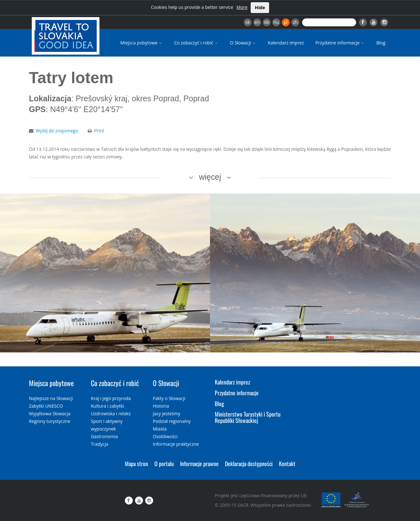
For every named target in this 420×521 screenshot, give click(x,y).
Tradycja (100, 444)
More (242, 7)
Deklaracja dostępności (249, 464)
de (267, 22)
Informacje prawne (199, 464)
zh (295, 22)
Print (99, 131)
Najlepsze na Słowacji (51, 398)
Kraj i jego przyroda (111, 398)
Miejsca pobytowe (142, 43)
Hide (260, 7)
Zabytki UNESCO (46, 406)
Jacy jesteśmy (166, 414)
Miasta (160, 429)
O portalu (164, 464)
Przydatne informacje (340, 43)
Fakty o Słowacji (169, 398)
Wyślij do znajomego (57, 131)
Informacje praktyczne (176, 444)
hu (276, 22)
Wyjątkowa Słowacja (50, 414)
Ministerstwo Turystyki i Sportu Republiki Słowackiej (248, 417)
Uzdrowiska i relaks (111, 414)
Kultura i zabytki (107, 406)
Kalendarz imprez (286, 43)
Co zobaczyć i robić (196, 43)
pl (286, 22)
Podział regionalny (172, 421)
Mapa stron (136, 464)
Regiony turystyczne (50, 421)
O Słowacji (243, 43)
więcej (210, 177)
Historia (161, 406)
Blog (381, 43)
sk (247, 22)
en (257, 22)
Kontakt (287, 464)
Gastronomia (104, 436)
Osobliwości (165, 436)
